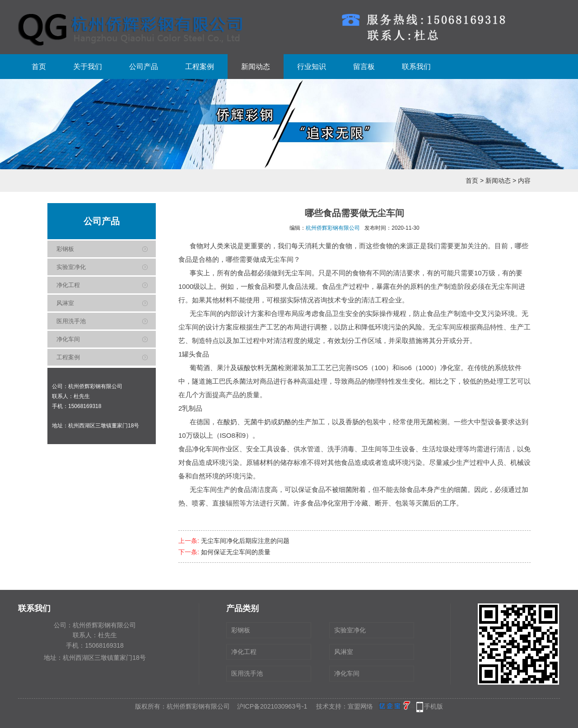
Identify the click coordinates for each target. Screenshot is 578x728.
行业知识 (312, 67)
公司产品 (144, 67)
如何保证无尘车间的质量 (236, 552)
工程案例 (200, 67)
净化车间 (68, 339)
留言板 (364, 67)
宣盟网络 (360, 706)
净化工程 (68, 285)
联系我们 (416, 67)
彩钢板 (65, 249)
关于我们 (88, 67)
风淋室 (65, 303)
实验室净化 (71, 267)
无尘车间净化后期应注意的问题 (245, 541)
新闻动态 (256, 67)
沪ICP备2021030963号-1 (272, 706)
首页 (39, 67)
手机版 (433, 706)
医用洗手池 (71, 321)
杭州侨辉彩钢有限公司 (333, 228)
